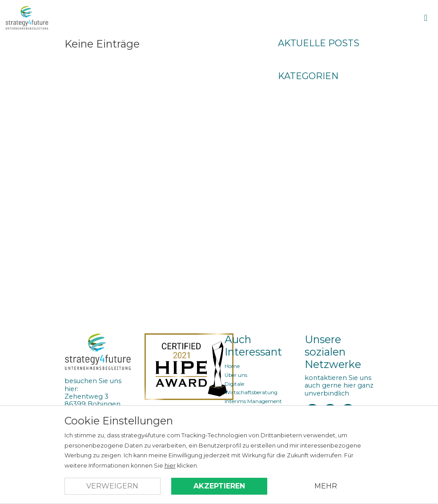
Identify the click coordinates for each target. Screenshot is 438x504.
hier (170, 466)
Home (232, 366)
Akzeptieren (219, 486)
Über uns (236, 375)
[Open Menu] (426, 18)
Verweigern (112, 486)
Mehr (326, 486)
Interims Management (253, 401)
